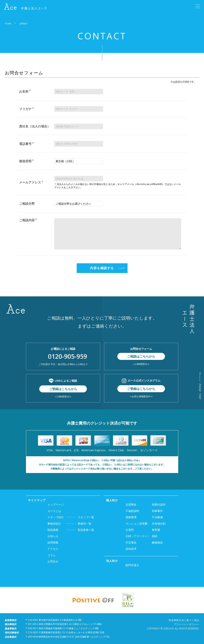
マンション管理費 (136, 524)
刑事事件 (157, 511)
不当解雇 (157, 517)
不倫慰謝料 (132, 511)
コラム (52, 555)
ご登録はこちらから (63, 389)
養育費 (156, 530)
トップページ (56, 504)
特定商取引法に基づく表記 (184, 620)
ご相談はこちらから (141, 356)
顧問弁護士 (132, 565)
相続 (155, 536)
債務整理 (131, 517)
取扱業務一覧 (71, 530)
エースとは (54, 511)
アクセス (53, 549)
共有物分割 (159, 524)
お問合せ (53, 561)
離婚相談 (157, 542)
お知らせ (53, 536)
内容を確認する (102, 268)
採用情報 (53, 542)
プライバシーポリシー (186, 624)
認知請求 (131, 549)
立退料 (130, 530)
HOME (8, 23)
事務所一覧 (69, 524)
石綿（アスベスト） (138, 536)
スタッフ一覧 (71, 517)
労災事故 (131, 542)
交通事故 (131, 504)
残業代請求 (159, 504)
